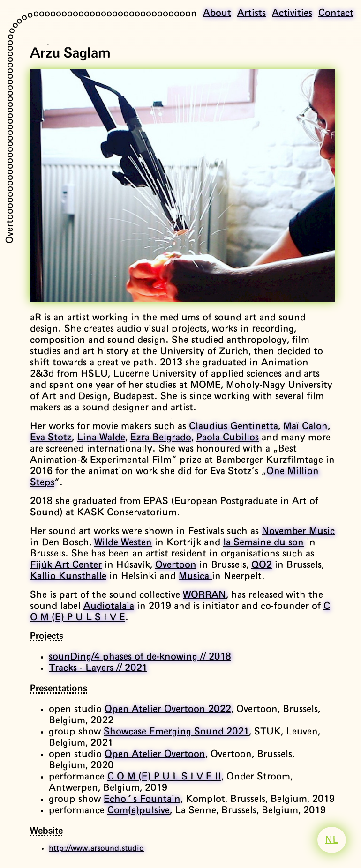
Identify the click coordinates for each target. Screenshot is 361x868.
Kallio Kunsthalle (68, 576)
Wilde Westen (123, 542)
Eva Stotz (51, 438)
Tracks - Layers (98, 668)
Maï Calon (305, 426)
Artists (252, 13)
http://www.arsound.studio (96, 848)
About (217, 13)
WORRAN (204, 595)
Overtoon (176, 565)
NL (332, 840)
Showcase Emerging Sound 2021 (176, 732)
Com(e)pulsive (139, 810)
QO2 (262, 565)
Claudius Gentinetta (233, 426)
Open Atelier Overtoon (155, 754)
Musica (195, 576)
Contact (336, 13)
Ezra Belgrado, (162, 438)
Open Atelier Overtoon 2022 (168, 709)
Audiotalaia (109, 606)
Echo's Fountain (142, 799)
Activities (292, 13)
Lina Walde (101, 438)
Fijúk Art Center (66, 565)
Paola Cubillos (228, 438)
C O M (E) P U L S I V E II (164, 777)
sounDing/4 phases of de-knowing (140, 657)
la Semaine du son (263, 542)
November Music (298, 531)
